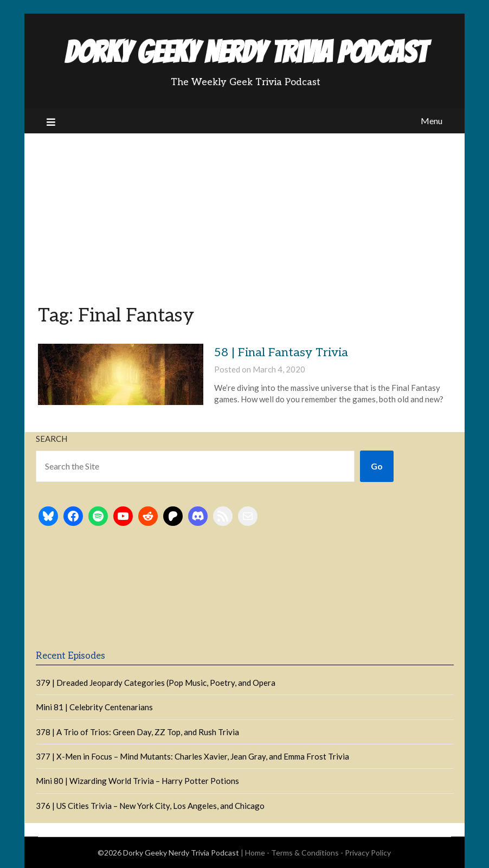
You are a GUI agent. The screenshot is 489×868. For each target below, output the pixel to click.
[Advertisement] (244, 215)
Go (377, 466)
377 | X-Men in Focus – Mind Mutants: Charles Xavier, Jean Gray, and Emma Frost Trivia (192, 756)
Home (255, 853)
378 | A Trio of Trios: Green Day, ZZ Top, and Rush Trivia (137, 732)
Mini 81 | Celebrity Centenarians (94, 707)
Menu (432, 121)
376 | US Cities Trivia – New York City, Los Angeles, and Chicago (150, 806)
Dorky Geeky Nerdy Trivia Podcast (246, 52)
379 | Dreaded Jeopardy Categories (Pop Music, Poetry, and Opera (156, 683)
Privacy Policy (368, 853)
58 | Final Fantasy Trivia (281, 352)
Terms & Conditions (305, 853)
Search (52, 439)
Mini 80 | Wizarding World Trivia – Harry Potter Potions (137, 781)
